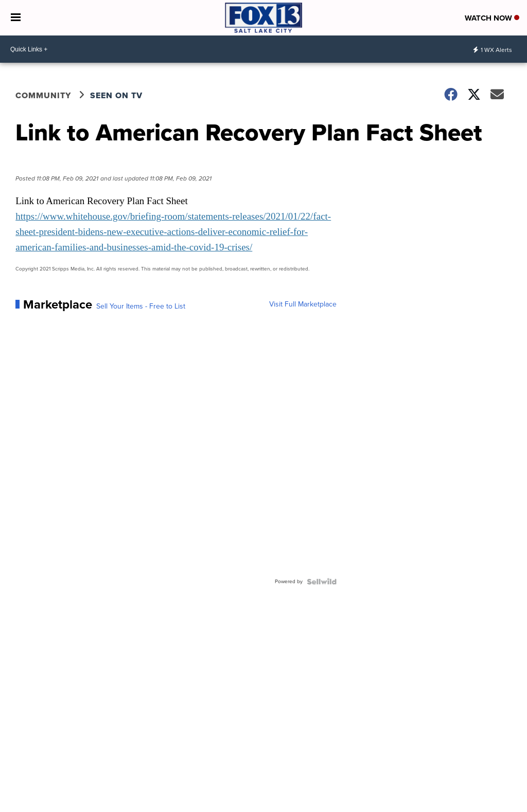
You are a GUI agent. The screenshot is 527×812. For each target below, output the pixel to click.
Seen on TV (116, 95)
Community (43, 95)
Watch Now (492, 18)
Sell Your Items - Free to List (141, 306)
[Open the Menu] (16, 18)
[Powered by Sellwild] (322, 582)
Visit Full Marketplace (303, 304)
